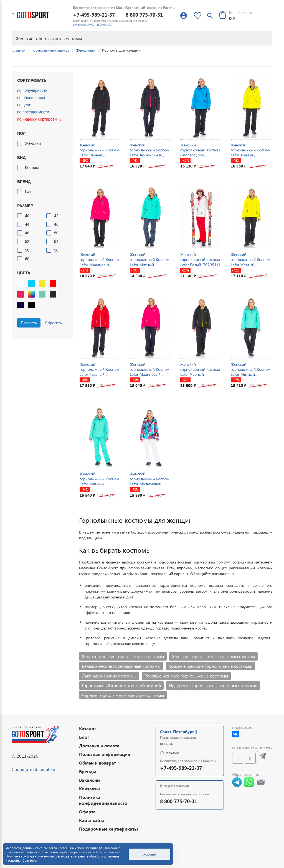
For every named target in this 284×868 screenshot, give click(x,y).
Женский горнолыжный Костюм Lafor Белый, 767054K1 (201, 259)
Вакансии (89, 780)
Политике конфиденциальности (30, 856)
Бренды (88, 771)
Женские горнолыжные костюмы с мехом (213, 656)
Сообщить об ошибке (33, 769)
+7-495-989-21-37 (94, 15)
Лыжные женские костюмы (109, 676)
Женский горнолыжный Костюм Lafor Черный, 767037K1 (99, 153)
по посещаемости (33, 112)
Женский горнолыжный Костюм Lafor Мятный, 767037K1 (150, 262)
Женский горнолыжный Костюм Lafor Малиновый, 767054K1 (150, 372)
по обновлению (31, 98)
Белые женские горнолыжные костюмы (121, 666)
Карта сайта (92, 820)
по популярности (32, 90)
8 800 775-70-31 (144, 15)
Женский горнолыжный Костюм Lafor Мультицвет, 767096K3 (150, 481)
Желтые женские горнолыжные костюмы (123, 656)
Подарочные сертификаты (108, 829)
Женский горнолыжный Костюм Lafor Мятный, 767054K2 (99, 481)
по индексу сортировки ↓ (39, 119)
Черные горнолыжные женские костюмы (123, 695)
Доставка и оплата (99, 746)
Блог (84, 737)
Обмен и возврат (97, 763)
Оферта (87, 812)
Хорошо (150, 854)
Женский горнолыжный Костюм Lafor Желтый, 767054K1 (251, 262)
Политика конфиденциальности (103, 800)
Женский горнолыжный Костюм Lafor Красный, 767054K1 (99, 372)
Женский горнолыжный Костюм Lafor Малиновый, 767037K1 (99, 262)
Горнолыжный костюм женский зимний (121, 685)
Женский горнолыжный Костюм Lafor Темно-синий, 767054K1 (150, 153)
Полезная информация (105, 754)
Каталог (88, 728)
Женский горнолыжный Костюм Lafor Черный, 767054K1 (200, 372)
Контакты (89, 789)
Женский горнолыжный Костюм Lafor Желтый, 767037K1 (251, 153)
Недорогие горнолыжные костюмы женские (213, 685)
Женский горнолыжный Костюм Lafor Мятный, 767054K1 (251, 372)
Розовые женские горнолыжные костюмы (186, 676)
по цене (24, 105)
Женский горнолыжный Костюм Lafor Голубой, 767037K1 (200, 153)
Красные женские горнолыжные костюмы (210, 666)
